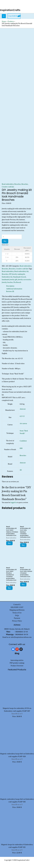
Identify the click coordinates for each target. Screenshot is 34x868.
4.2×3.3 (22, 416)
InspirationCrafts (10, 10)
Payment (17, 618)
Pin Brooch (17, 282)
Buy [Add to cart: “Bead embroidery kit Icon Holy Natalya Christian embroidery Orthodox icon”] (23, 545)
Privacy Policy (17, 621)
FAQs (17, 615)
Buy (5, 241)
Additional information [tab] (14, 289)
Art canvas (23, 423)
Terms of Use (17, 613)
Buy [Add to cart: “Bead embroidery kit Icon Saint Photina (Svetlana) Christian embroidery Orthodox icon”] (9, 588)
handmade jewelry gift (10, 280)
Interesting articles (17, 660)
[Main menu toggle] (4, 16)
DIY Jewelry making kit (17, 274)
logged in (14, 502)
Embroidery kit (7, 277)
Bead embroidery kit (21, 271)
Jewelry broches (7, 282)
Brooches (18, 184)
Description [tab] (10, 286)
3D (21, 470)
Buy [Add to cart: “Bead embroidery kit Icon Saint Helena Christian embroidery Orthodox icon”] (9, 543)
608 (21, 448)
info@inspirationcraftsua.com (21, 637)
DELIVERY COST (17, 607)
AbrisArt (23, 409)
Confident (23, 441)
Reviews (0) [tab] (10, 291)
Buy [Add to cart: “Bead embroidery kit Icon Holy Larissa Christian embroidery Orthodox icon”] (23, 584)
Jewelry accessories (24, 280)
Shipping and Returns (17, 610)
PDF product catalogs (17, 663)
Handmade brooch (20, 277)
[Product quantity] (12, 237)
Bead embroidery (8, 184)
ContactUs (17, 605)
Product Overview (17, 666)
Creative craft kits (8, 187)
